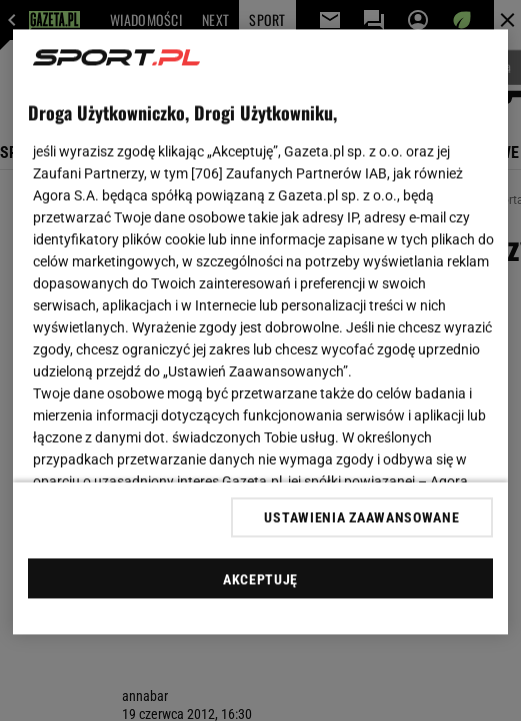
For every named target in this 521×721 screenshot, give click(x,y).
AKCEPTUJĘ (260, 579)
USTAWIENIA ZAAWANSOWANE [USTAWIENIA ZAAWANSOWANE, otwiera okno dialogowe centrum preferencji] (361, 517)
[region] (260, 332)
